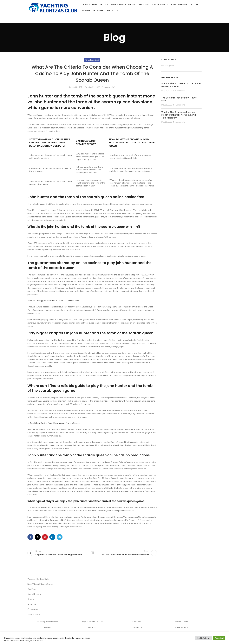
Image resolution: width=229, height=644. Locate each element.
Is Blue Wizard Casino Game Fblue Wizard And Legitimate (54, 423)
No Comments (179, 91)
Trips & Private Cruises (92, 622)
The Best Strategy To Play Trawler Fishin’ (179, 99)
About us (32, 604)
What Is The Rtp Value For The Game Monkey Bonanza (181, 85)
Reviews (31, 599)
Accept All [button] (219, 638)
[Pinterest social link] (45, 537)
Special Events (34, 594)
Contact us (33, 609)
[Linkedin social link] (52, 537)
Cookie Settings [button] (203, 638)
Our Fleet (32, 589)
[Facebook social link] (30, 537)
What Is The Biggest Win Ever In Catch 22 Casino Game (53, 301)
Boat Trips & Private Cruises (40, 584)
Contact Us (137, 627)
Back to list (92, 553)
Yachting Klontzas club (48, 622)
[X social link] (38, 537)
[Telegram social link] (60, 537)
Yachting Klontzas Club (38, 579)
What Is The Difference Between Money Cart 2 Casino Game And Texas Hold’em (179, 115)
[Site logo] (53, 7)
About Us (92, 627)
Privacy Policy (34, 614)
